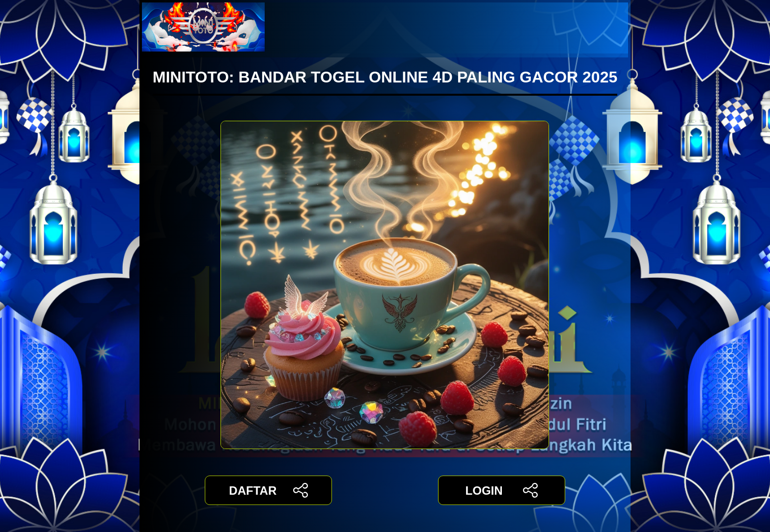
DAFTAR (268, 490)
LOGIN (502, 490)
